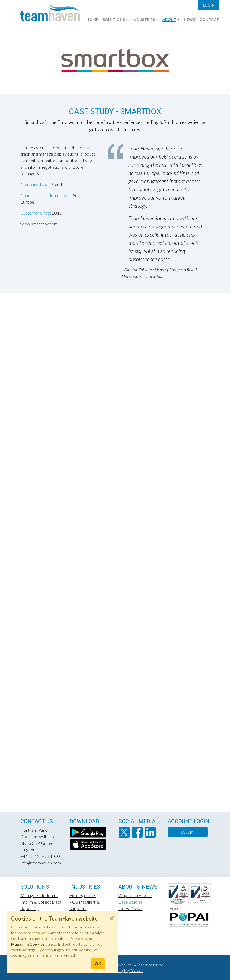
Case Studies (131, 902)
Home (92, 19)
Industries (144, 19)
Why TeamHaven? (135, 895)
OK (98, 964)
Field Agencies (83, 895)
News (189, 19)
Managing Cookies (128, 971)
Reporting (30, 908)
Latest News (131, 908)
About (169, 19)
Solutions (114, 19)
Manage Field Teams (39, 895)
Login (209, 5)
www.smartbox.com (39, 224)
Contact (209, 19)
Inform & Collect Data (41, 902)
